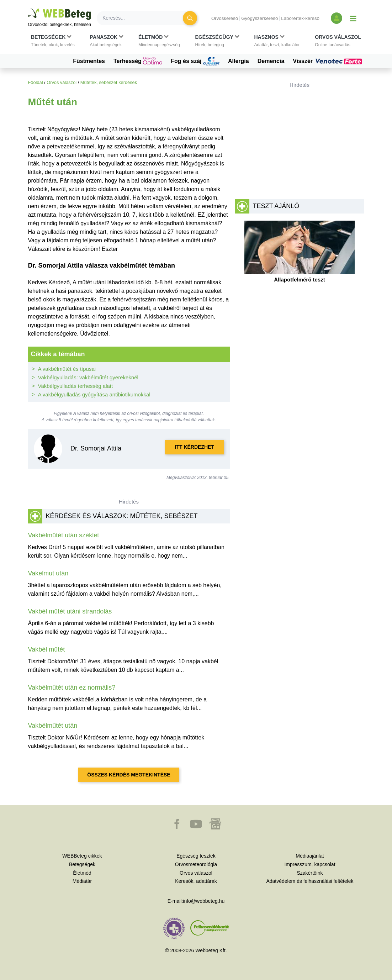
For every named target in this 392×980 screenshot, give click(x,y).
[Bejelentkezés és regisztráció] (337, 18)
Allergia (239, 61)
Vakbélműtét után (53, 726)
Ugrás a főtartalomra (28, 9)
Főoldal (36, 82)
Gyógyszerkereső (259, 18)
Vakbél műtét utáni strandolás (70, 611)
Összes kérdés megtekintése (129, 775)
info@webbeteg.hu (204, 901)
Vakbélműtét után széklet (64, 535)
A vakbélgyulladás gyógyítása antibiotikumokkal (94, 394)
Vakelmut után (48, 573)
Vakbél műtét (47, 649)
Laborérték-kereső (300, 18)
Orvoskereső (225, 18)
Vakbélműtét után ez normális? (72, 687)
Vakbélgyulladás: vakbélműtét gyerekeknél (88, 377)
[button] (53, 41)
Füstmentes (89, 61)
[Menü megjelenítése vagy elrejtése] (353, 18)
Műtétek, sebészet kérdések (109, 82)
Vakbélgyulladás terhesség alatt (76, 386)
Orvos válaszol (62, 82)
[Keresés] (144, 18)
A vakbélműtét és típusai (67, 369)
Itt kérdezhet (195, 447)
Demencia (271, 61)
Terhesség (138, 61)
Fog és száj (195, 61)
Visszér (328, 61)
